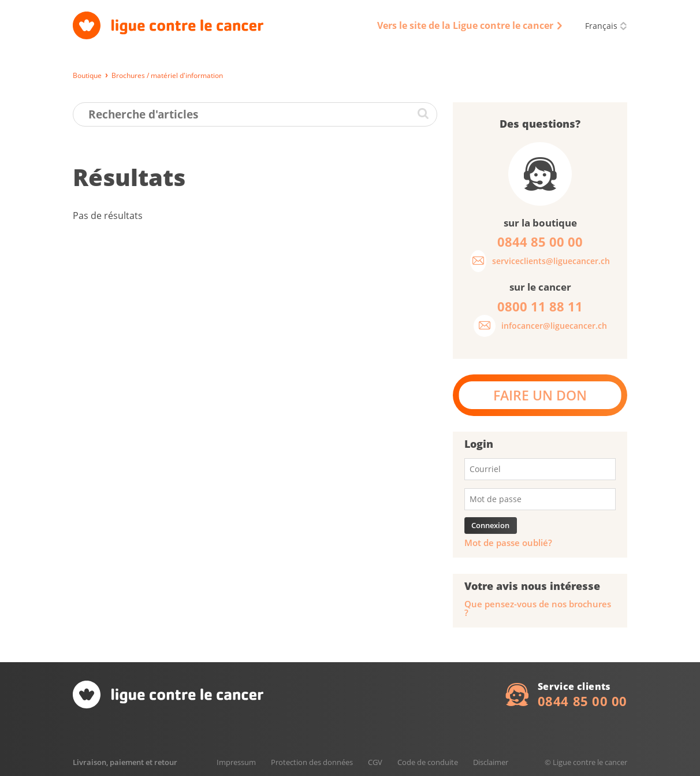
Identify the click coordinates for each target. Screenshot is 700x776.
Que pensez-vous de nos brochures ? (538, 608)
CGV (375, 762)
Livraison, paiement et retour (125, 762)
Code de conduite (428, 762)
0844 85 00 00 (582, 701)
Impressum (236, 762)
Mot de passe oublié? (508, 543)
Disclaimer (491, 762)
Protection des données (312, 762)
